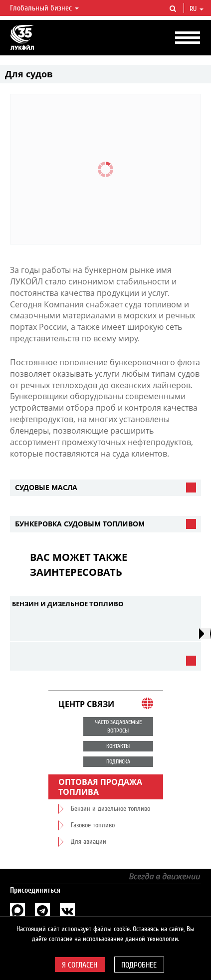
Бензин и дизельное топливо (68, 604)
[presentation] (205, 634)
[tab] (105, 488)
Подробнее (139, 965)
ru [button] (197, 9)
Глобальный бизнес (44, 8)
